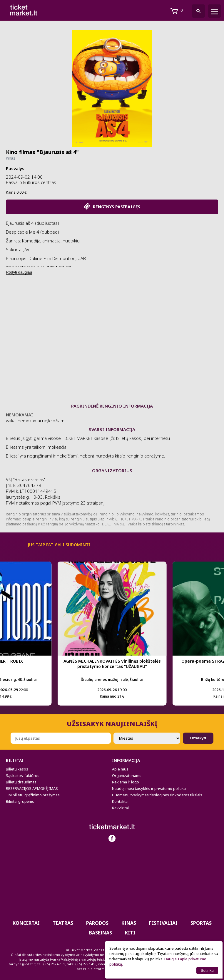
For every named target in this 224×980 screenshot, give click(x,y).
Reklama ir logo (126, 782)
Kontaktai (120, 801)
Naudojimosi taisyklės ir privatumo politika (149, 788)
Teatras (63, 923)
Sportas (201, 923)
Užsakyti (198, 738)
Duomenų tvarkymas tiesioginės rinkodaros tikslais (157, 795)
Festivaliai (163, 923)
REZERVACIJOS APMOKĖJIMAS (32, 788)
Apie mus (120, 769)
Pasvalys (15, 168)
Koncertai (26, 923)
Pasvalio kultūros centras (31, 182)
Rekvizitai (120, 808)
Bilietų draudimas (21, 782)
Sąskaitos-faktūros (23, 775)
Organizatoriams (127, 775)
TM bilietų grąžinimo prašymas (33, 795)
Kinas (10, 158)
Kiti (130, 933)
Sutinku (207, 970)
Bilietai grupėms (20, 801)
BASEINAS (101, 933)
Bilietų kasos (17, 769)
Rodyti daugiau (19, 272)
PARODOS (97, 923)
